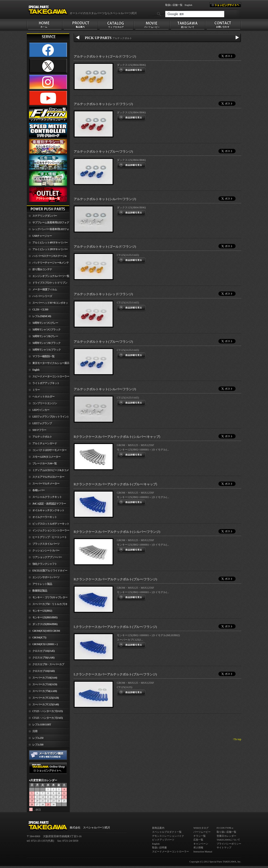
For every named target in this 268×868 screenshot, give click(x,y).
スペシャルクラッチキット (47, 497)
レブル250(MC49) (42, 316)
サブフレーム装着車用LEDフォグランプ (48, 223)
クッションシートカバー (46, 550)
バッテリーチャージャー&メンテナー (48, 264)
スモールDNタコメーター (46, 457)
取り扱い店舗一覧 (226, 832)
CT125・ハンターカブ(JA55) (47, 711)
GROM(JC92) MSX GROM (46, 631)
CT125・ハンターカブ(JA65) (47, 718)
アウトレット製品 (42, 584)
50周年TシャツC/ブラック (46, 330)
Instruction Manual (203, 851)
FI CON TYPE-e (225, 828)
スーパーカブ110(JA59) (45, 684)
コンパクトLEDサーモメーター (49, 450)
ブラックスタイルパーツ (46, 544)
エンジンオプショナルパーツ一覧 (51, 276)
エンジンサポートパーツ (46, 577)
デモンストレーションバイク (168, 836)
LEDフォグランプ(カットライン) (50, 417)
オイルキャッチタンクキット (48, 510)
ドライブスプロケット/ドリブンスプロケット (47, 284)
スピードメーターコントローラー (51, 376)
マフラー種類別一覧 (43, 356)
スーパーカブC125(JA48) (46, 704)
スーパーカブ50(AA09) (45, 691)
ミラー (36, 390)
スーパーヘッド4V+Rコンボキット (47, 304)
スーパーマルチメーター (46, 484)
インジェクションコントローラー (51, 530)
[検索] (195, 14)
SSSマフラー (39, 430)
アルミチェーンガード (45, 443)
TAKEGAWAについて (228, 840)
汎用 (35, 731)
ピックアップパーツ (163, 840)
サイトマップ (224, 847)
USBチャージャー (42, 236)
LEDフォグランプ (42, 423)
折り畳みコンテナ (42, 269)
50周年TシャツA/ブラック (47, 350)
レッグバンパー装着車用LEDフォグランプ (48, 230)
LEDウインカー (41, 410)
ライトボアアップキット (46, 383)
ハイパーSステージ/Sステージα (49, 256)
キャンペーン (201, 844)
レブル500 (38, 745)
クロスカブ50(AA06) (43, 658)
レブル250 (38, 738)
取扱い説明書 (159, 847)
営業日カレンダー (226, 836)
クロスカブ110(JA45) (43, 651)
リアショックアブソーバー (47, 557)
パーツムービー (202, 832)
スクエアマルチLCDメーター (48, 477)
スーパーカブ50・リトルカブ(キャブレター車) (47, 605)
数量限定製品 (40, 591)
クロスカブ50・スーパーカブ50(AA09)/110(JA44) (45, 665)
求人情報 (198, 847)
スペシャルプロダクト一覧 (167, 832)
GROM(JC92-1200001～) (45, 644)
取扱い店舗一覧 (174, 5)
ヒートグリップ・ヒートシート (50, 537)
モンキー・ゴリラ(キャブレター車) (47, 598)
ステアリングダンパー (45, 216)
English (188, 5)
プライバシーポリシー (229, 844)
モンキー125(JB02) (42, 611)
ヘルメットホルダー (43, 397)
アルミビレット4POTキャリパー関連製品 (47, 243)
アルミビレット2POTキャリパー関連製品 (47, 250)
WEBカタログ (201, 828)
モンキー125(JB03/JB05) (45, 617)
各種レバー (39, 490)
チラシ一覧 (200, 836)
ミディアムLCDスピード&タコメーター (48, 471)
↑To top (237, 739)
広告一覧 (198, 840)
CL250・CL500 (40, 309)
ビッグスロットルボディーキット (51, 524)
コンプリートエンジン (45, 403)
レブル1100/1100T (42, 725)
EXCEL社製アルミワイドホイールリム (47, 571)
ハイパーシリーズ (42, 296)
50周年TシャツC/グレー (45, 323)
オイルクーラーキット (45, 517)
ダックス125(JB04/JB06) (45, 624)
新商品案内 (158, 828)
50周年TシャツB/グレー (45, 336)
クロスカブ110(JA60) (43, 671)
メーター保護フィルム (45, 289)
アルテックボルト (42, 437)
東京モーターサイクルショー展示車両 (48, 364)
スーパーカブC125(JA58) (46, 698)
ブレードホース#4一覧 (45, 463)
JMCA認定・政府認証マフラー (49, 504)
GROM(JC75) (39, 638)
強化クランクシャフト (45, 564)
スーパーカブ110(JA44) (45, 678)
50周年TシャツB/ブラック (46, 343)
